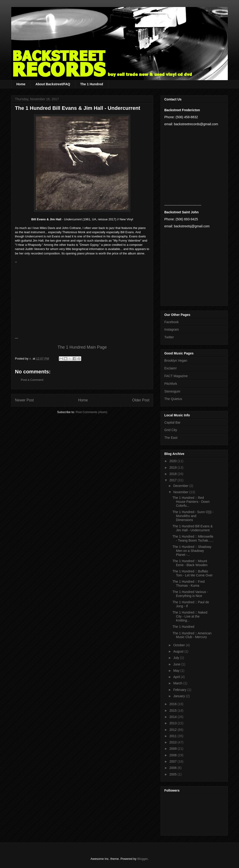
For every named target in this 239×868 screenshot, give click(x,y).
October (179, 645)
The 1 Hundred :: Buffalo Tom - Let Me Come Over (193, 573)
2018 (174, 474)
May (177, 671)
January (179, 696)
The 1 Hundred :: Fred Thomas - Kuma (189, 584)
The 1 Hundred (92, 84)
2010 (174, 742)
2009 (174, 749)
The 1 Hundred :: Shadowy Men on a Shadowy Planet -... (192, 551)
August (179, 651)
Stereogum (172, 391)
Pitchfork (171, 384)
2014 (174, 717)
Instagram (172, 329)
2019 (174, 468)
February (180, 690)
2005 (174, 774)
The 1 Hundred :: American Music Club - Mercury (192, 635)
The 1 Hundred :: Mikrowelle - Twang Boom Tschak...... (193, 538)
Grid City (171, 430)
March (178, 683)
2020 (174, 461)
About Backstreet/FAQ (53, 84)
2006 (174, 768)
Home (21, 84)
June (177, 664)
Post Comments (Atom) (91, 412)
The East (171, 438)
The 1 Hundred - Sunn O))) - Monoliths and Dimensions (193, 516)
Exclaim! (170, 368)
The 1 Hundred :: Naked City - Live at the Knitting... (190, 616)
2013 (174, 723)
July (177, 658)
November (181, 492)
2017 (174, 480)
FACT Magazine (176, 376)
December (181, 486)
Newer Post (24, 400)
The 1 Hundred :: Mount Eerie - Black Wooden (190, 563)
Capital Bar (172, 422)
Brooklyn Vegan (176, 361)
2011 (174, 736)
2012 (174, 730)
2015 (174, 711)
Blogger (142, 859)
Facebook (171, 322)
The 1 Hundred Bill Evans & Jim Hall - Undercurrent (193, 528)
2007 (174, 761)
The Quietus (173, 399)
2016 (174, 704)
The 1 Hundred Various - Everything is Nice (190, 594)
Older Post (141, 400)
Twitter (169, 337)
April (177, 677)
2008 (174, 755)
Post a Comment (32, 380)
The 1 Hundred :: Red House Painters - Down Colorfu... (191, 502)
